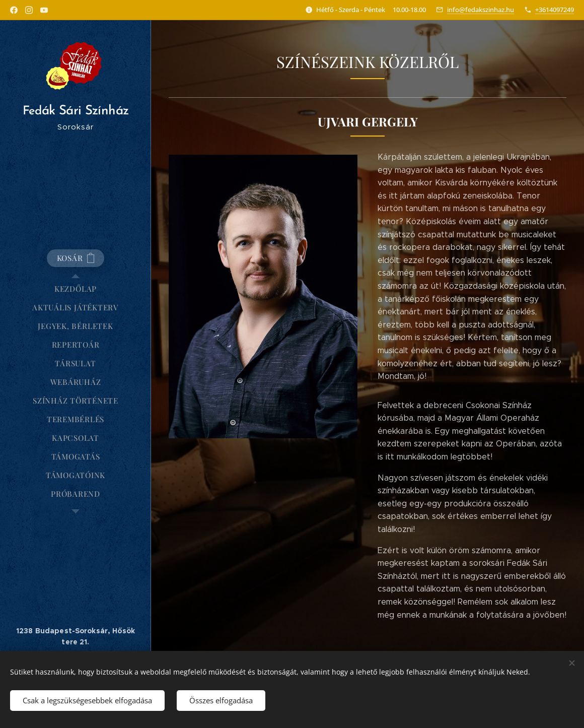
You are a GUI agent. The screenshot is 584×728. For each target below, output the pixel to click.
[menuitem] (76, 289)
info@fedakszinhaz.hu (481, 10)
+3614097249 (555, 10)
